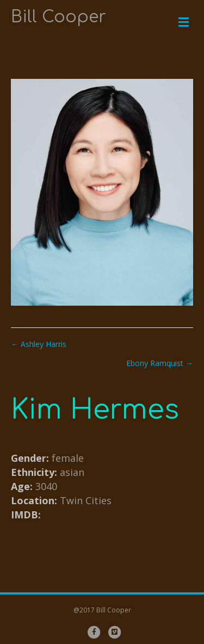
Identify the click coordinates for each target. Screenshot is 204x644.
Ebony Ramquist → (160, 363)
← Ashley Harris (39, 344)
